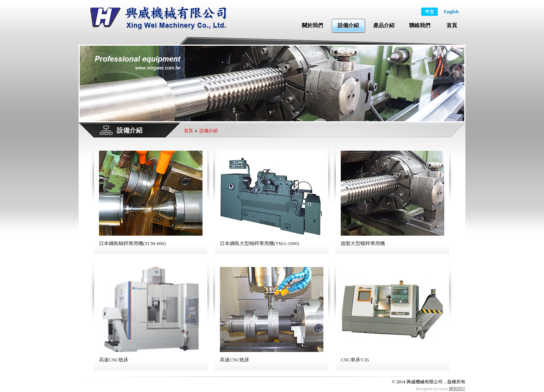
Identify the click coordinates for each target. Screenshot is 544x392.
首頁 (452, 25)
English (451, 12)
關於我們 (312, 25)
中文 (430, 12)
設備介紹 (348, 25)
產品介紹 (384, 25)
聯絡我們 (420, 25)
